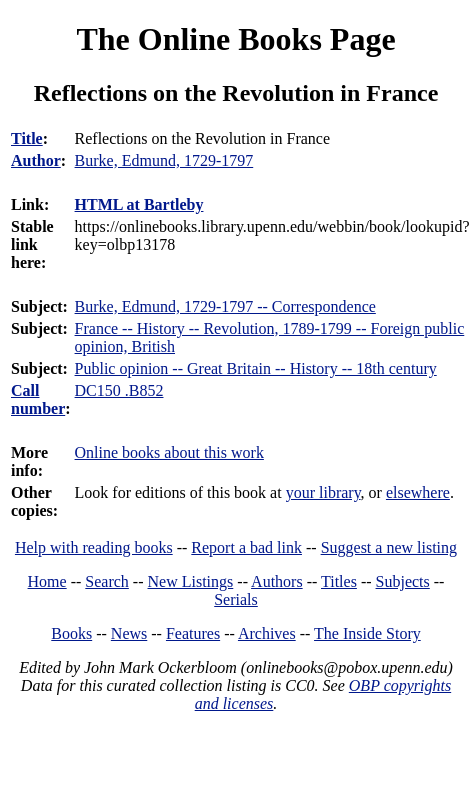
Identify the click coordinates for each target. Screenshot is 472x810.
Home (47, 581)
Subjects (403, 581)
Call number (38, 399)
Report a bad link (246, 547)
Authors (277, 581)
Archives (267, 633)
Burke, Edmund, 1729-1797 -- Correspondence (225, 306)
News (129, 633)
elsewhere (418, 492)
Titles (339, 581)
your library (323, 492)
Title (27, 138)
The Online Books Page (235, 39)
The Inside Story (367, 633)
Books (71, 633)
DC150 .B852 (119, 390)
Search (107, 581)
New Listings (191, 581)
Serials (236, 599)
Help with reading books (94, 547)
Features (193, 633)
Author (36, 160)
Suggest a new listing (389, 547)
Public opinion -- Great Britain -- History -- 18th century (256, 368)
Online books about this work (169, 452)
